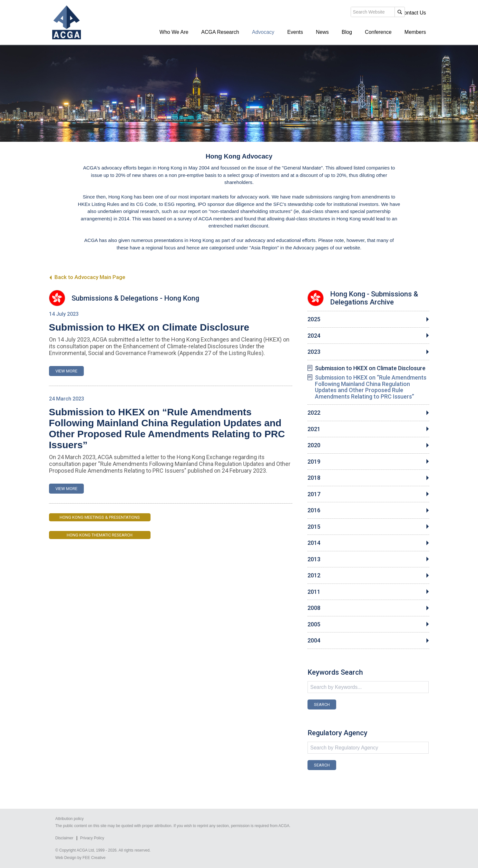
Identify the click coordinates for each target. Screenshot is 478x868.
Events (295, 32)
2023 (314, 352)
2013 (314, 559)
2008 (314, 608)
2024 (314, 336)
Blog (347, 32)
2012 (314, 575)
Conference (378, 32)
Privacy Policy (92, 838)
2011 (314, 592)
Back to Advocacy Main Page (87, 277)
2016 (314, 510)
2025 (314, 319)
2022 (314, 413)
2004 (314, 641)
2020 (314, 445)
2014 (314, 543)
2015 (314, 527)
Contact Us (413, 13)
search (315, 12)
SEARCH (322, 704)
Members (415, 32)
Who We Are (174, 32)
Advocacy (263, 32)
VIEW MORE (66, 371)
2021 (314, 429)
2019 (314, 462)
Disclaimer (64, 838)
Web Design (66, 858)
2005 (314, 624)
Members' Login (376, 13)
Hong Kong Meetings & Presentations (100, 517)
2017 (314, 494)
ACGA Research (220, 32)
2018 (314, 478)
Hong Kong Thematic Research (100, 535)
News (322, 32)
